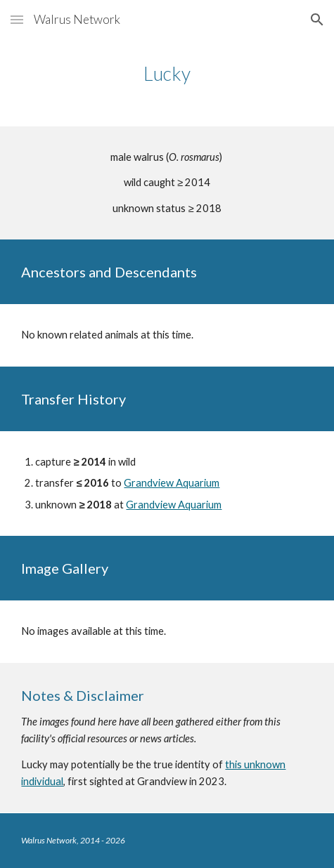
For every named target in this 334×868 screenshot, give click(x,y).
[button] (17, 19)
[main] (167, 74)
